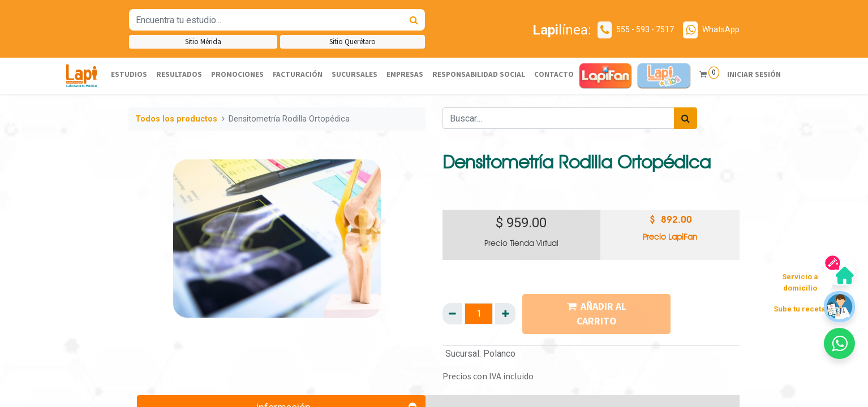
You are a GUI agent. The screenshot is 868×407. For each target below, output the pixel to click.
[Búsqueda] (414, 20)
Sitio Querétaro (353, 42)
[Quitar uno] (452, 314)
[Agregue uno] (505, 314)
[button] (839, 343)
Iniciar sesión (753, 74)
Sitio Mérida (203, 42)
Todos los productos (176, 119)
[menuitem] (129, 75)
